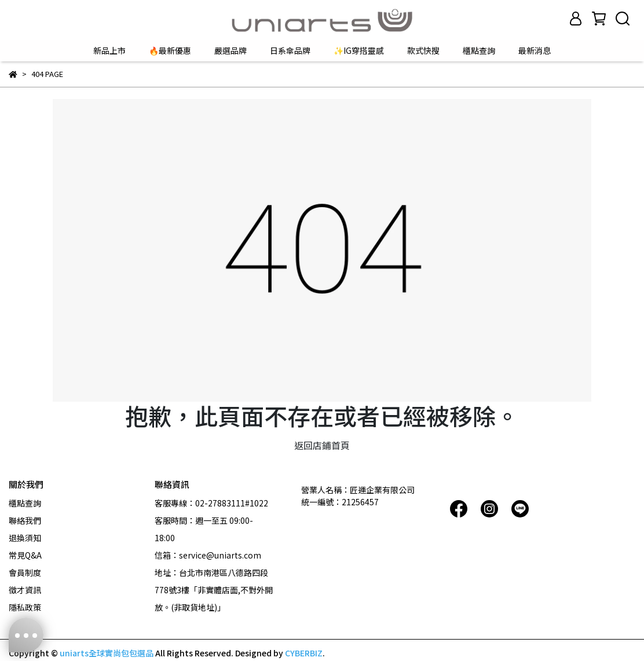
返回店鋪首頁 (322, 445)
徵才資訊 (25, 590)
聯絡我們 (25, 520)
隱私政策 (25, 607)
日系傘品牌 (290, 50)
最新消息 (535, 50)
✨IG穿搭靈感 (359, 50)
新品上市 (109, 50)
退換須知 (25, 538)
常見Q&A (25, 555)
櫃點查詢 (479, 50)
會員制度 (25, 572)
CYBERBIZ (304, 653)
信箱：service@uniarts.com (208, 555)
